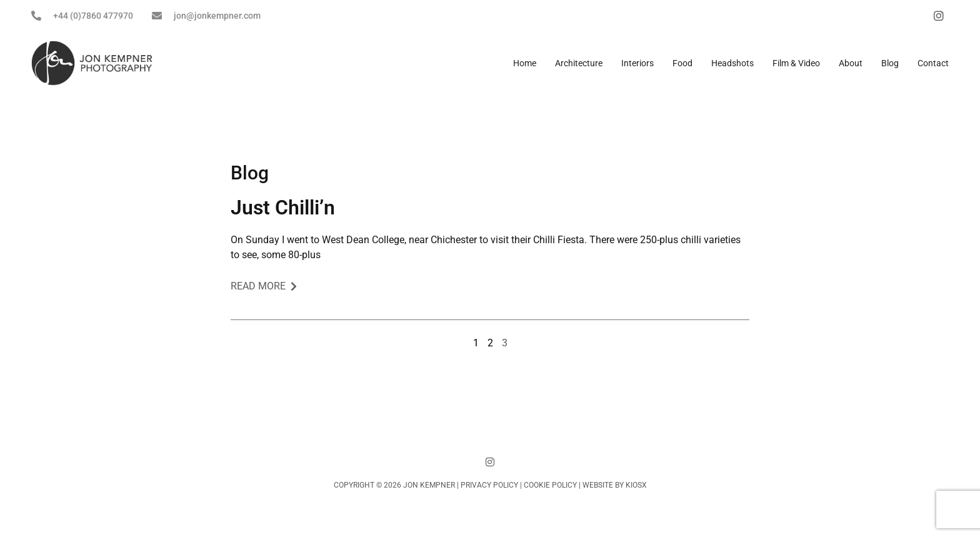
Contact (933, 63)
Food (682, 63)
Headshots (732, 63)
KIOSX (636, 485)
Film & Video (796, 63)
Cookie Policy (550, 485)
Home (525, 63)
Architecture (579, 63)
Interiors (637, 63)
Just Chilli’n (283, 208)
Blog (890, 63)
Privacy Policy (489, 485)
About (851, 63)
